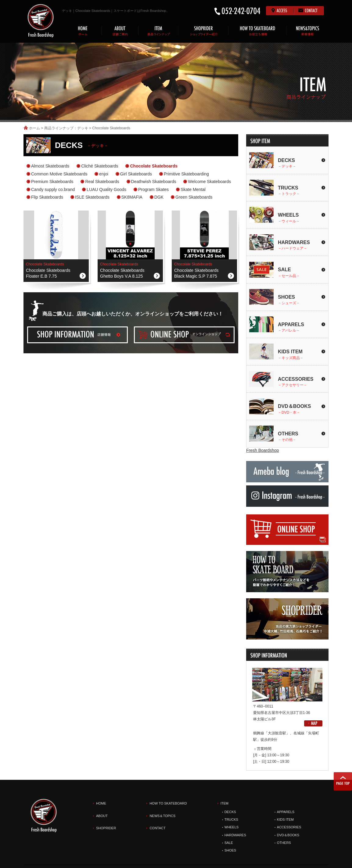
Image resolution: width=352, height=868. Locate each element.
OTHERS (284, 843)
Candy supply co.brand (53, 189)
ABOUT (102, 816)
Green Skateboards (194, 197)
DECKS (230, 812)
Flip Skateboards (47, 197)
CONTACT (157, 828)
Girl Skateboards (136, 174)
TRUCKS (231, 819)
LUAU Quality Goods (106, 189)
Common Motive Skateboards (59, 174)
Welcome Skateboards (209, 182)
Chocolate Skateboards (154, 166)
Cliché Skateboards (100, 166)
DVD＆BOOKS (288, 835)
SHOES (230, 850)
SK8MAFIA (132, 197)
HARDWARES (235, 835)
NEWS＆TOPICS (162, 816)
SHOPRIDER (106, 828)
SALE (229, 843)
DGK (159, 197)
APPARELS (286, 812)
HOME (101, 803)
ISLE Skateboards (92, 197)
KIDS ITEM (285, 819)
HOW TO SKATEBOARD (168, 803)
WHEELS (232, 827)
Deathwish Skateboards (154, 182)
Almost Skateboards (50, 166)
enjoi (104, 174)
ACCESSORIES (289, 827)
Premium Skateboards (52, 182)
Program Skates (153, 189)
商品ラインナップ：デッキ (66, 128)
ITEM (224, 803)
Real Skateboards (102, 182)
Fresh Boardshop (262, 450)
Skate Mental (193, 189)
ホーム (34, 128)
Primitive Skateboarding (186, 174)
